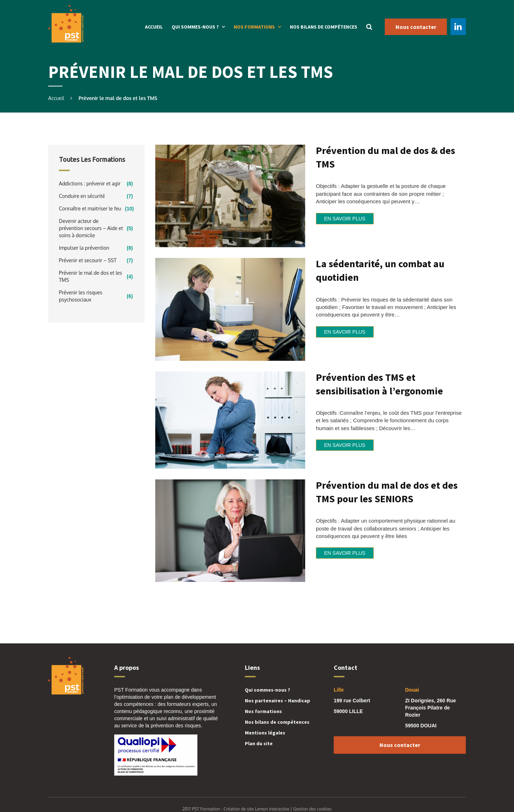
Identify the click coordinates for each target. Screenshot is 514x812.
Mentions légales (265, 733)
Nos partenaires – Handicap (278, 701)
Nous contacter (416, 27)
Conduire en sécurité (82, 196)
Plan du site (259, 743)
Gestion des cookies (312, 809)
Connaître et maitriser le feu (90, 208)
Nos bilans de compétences (324, 27)
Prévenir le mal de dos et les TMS (90, 276)
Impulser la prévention (84, 248)
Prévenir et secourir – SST (88, 260)
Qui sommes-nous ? (195, 27)
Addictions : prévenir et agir (90, 183)
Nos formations (254, 27)
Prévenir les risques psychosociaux (81, 296)
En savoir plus (345, 219)
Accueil (154, 27)
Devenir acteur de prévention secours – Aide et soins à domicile (91, 228)
